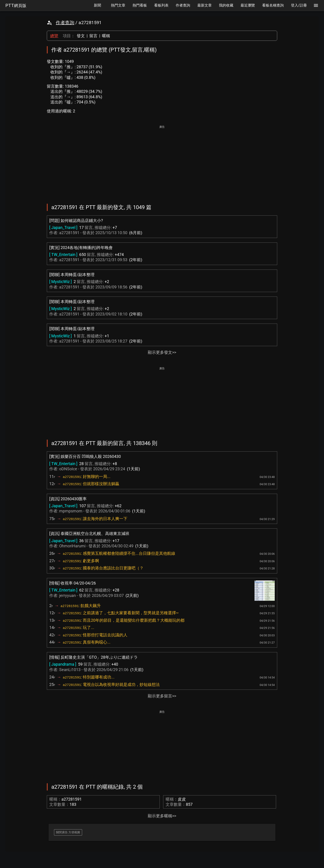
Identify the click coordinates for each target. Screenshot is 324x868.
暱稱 (106, 36)
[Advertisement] (162, 161)
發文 (81, 36)
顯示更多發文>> (162, 352)
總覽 (54, 36)
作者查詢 (65, 23)
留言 (93, 36)
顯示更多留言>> (162, 696)
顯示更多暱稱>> (162, 816)
